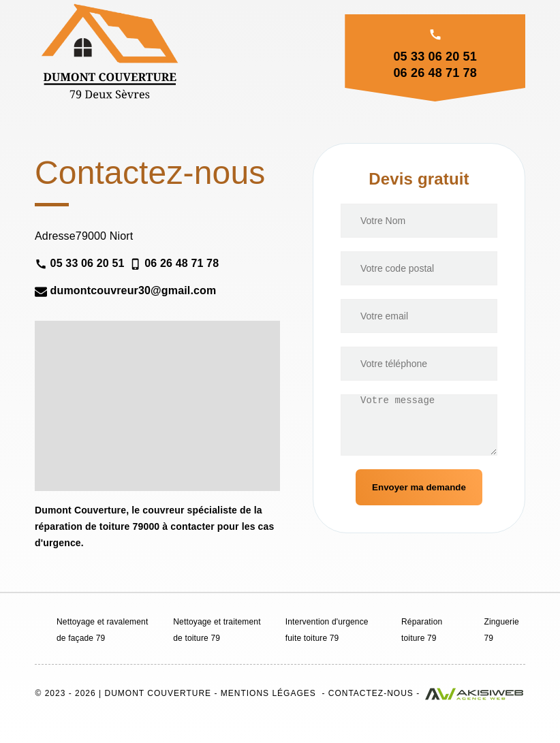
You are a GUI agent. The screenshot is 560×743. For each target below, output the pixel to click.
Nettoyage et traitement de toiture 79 (217, 630)
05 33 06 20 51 (435, 57)
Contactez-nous (371, 693)
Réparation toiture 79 (422, 630)
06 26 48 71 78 (435, 73)
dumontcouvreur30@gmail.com (125, 291)
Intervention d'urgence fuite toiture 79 (327, 630)
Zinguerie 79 (501, 630)
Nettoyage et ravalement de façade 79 (102, 630)
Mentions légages (268, 693)
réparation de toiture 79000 (97, 526)
